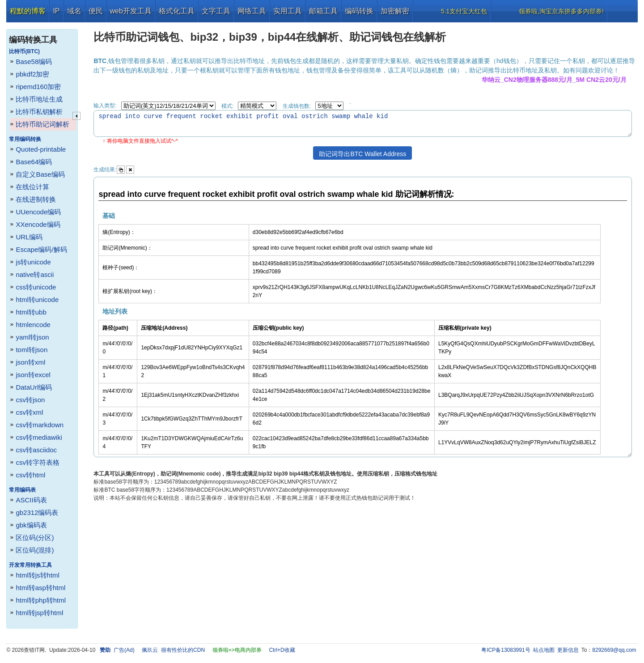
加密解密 (395, 11)
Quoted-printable (41, 149)
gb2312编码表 (37, 512)
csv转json (30, 400)
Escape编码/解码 (41, 249)
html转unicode (37, 300)
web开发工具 (131, 11)
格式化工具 (177, 11)
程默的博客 (28, 11)
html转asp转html (40, 588)
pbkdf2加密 (32, 74)
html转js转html (38, 575)
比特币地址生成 (39, 99)
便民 (96, 11)
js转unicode (33, 262)
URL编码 (29, 237)
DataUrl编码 (34, 387)
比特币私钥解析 (39, 112)
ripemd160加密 (38, 87)
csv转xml (29, 412)
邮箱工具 (323, 11)
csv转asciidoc (36, 450)
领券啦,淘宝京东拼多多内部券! (561, 11)
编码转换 (359, 11)
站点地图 (544, 650)
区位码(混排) (35, 550)
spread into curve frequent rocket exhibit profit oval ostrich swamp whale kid (363, 123)
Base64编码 (34, 162)
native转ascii (35, 274)
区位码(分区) (35, 538)
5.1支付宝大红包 (464, 11)
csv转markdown (40, 425)
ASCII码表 (31, 500)
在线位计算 (32, 187)
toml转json (32, 350)
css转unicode (36, 287)
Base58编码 (34, 62)
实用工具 (288, 11)
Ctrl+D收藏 (282, 650)
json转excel (33, 375)
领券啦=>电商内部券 (237, 650)
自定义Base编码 (40, 174)
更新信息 (568, 650)
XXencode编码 (38, 224)
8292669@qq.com (614, 650)
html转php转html (41, 600)
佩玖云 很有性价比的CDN (173, 650)
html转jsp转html (39, 613)
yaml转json (32, 337)
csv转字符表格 (38, 462)
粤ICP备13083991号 (506, 650)
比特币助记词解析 (42, 124)
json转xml (30, 362)
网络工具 (252, 11)
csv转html (30, 475)
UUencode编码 (38, 212)
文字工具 (216, 11)
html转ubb (31, 312)
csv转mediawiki (39, 437)
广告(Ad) (124, 650)
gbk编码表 (31, 525)
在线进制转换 (36, 199)
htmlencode (33, 325)
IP (56, 11)
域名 (74, 11)
